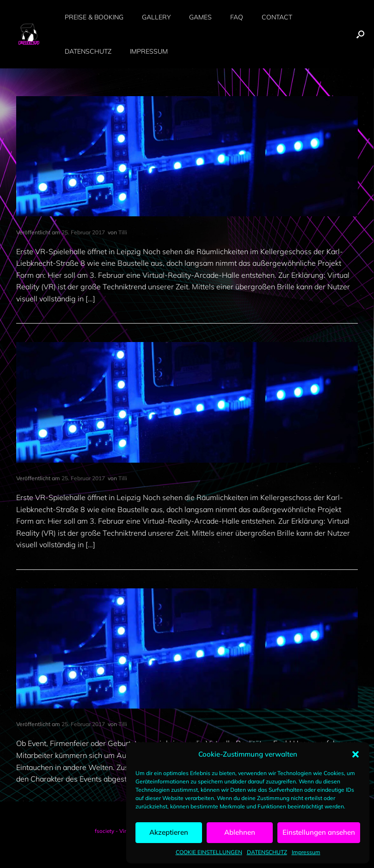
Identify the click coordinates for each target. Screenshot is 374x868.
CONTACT (277, 17)
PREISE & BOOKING (94, 17)
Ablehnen (240, 832)
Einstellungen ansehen (319, 832)
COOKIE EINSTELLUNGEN (209, 852)
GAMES (200, 17)
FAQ (237, 17)
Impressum (306, 852)
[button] (356, 754)
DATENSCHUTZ (267, 852)
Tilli (123, 232)
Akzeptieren (169, 832)
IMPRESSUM (149, 51)
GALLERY (156, 17)
